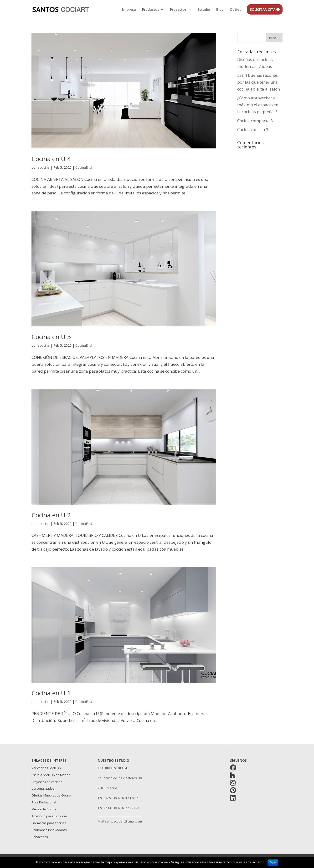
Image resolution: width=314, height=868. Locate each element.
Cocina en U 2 (51, 515)
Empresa (129, 10)
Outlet (235, 10)
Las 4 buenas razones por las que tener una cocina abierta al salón (259, 82)
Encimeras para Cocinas (49, 823)
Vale (273, 863)
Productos (151, 10)
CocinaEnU (84, 167)
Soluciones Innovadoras (49, 830)
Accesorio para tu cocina (49, 816)
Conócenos (40, 837)
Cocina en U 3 (51, 337)
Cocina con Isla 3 (253, 129)
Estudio (204, 10)
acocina (44, 167)
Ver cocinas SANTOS (46, 768)
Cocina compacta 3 (255, 121)
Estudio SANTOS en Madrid (51, 775)
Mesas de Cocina (44, 809)
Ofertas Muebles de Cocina (51, 795)
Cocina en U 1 (51, 693)
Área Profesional (44, 802)
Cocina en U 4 (51, 159)
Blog (220, 10)
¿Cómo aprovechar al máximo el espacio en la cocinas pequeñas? (258, 105)
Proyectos (178, 10)
